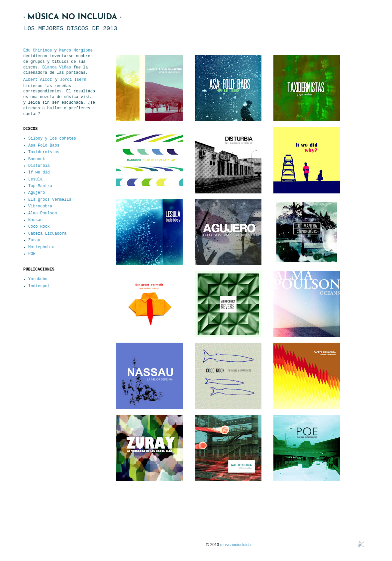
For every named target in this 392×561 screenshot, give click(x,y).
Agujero (37, 193)
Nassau (35, 220)
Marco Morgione (76, 51)
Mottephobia (41, 247)
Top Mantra (40, 186)
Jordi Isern (73, 80)
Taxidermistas (44, 152)
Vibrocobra (40, 206)
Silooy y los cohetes (52, 139)
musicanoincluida (236, 545)
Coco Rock (39, 227)
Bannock (37, 159)
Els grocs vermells (50, 200)
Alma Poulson (43, 213)
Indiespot (39, 286)
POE (32, 254)
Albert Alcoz (38, 80)
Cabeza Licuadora (47, 234)
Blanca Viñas (57, 67)
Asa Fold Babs (44, 146)
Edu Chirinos (38, 51)
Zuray (34, 240)
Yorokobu (38, 279)
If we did (39, 172)
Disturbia (39, 166)
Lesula (35, 179)
